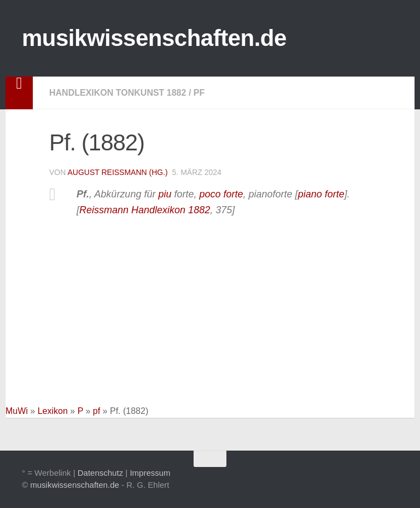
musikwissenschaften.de (154, 38)
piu (165, 194)
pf (199, 93)
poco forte (221, 194)
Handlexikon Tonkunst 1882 (118, 93)
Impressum (150, 473)
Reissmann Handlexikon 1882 (145, 210)
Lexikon (53, 411)
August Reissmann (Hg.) (117, 172)
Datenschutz (100, 473)
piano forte (321, 194)
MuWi (17, 411)
